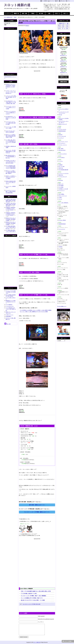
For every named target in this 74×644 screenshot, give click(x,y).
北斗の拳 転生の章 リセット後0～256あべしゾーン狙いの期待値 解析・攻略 (11, 102)
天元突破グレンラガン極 (63, 189)
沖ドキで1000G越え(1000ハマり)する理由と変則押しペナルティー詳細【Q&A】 (11, 167)
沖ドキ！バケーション (63, 196)
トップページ (8, 13)
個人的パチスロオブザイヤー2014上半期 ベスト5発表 (33, 600)
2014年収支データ (64, 72)
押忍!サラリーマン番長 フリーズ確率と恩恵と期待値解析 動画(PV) (11, 172)
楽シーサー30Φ (62, 166)
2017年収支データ (64, 55)
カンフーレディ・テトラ (63, 142)
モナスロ (60, 199)
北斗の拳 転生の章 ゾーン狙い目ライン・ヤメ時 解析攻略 (11, 118)
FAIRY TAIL (61, 168)
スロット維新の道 (17, 5)
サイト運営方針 (45, 1)
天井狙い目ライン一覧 (63, 23)
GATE (60, 128)
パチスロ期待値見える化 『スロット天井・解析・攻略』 (11, 309)
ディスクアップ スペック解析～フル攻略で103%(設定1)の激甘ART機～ (11, 192)
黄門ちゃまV (61, 184)
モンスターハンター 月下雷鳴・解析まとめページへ (37, 512)
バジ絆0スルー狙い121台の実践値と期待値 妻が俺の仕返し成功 (11, 201)
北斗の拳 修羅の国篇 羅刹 (63, 170)
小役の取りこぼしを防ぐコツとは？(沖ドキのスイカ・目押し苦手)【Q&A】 (11, 162)
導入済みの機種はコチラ (62, 306)
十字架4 (60, 197)
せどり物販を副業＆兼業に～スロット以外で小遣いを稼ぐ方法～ (11, 227)
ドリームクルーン (62, 143)
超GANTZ (61, 135)
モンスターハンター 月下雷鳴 (29, 604)
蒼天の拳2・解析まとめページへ (37, 505)
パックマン (61, 161)
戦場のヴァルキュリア (63, 124)
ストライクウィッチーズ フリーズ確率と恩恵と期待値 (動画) (11, 123)
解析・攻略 (25, 13)
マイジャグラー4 (62, 229)
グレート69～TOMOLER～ (64, 203)
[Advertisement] (37, 81)
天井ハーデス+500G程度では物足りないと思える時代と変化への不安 (36, 591)
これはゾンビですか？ (63, 154)
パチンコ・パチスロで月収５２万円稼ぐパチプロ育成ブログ (11, 292)
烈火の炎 (60, 115)
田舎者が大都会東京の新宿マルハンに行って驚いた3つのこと (11, 182)
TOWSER (60, 247)
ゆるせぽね (61, 180)
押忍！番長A (61, 149)
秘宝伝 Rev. (61, 175)
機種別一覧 (16, 13)
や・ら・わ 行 (65, 29)
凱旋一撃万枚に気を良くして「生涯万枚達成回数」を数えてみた (11, 157)
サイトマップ (52, 1)
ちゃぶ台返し (61, 187)
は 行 (67, 27)
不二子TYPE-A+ (62, 158)
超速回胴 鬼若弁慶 (62, 131)
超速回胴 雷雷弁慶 (62, 224)
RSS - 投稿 (7, 324)
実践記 (33, 13)
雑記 (49, 13)
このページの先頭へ (68, 641)
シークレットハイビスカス (64, 173)
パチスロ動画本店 (9, 305)
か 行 (63, 25)
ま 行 (59, 29)
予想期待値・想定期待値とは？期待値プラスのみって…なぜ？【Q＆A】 (11, 209)
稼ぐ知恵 (41, 13)
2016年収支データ (64, 61)
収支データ (58, 13)
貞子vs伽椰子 (61, 186)
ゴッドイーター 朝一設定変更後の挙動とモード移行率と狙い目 (11, 151)
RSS (57, 1)
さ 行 (67, 25)
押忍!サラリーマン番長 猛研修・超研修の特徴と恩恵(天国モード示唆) (11, 136)
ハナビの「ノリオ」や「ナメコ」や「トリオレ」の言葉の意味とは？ (11, 92)
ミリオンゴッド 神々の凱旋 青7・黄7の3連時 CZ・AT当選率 (11, 97)
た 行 (59, 27)
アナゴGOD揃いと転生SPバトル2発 (29, 593)
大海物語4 (61, 165)
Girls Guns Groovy (62, 150)
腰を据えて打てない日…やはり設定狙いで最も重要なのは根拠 (11, 219)
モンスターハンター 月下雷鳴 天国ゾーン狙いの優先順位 (34, 596)
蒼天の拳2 (38, 604)
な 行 (63, 27)
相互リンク (66, 13)
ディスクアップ (62, 190)
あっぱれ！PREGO (62, 220)
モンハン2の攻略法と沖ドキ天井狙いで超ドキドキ (32, 598)
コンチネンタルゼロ (62, 129)
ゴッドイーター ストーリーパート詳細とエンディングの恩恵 (11, 107)
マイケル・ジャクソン (63, 145)
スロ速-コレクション (10, 315)
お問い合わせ (62, 1)
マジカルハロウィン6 (63, 177)
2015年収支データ (64, 67)
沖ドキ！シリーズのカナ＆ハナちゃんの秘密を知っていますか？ (11, 113)
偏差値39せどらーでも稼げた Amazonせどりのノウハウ (11, 302)
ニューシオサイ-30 (62, 136)
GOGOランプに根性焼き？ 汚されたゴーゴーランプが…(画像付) (11, 177)
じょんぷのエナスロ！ (10, 306)
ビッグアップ (61, 138)
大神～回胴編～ (62, 194)
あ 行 (59, 25)
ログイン (68, 1)
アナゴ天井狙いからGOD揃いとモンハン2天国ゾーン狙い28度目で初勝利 (36, 310)
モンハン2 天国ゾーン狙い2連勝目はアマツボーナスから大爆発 (34, 312)
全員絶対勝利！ (9, 316)
